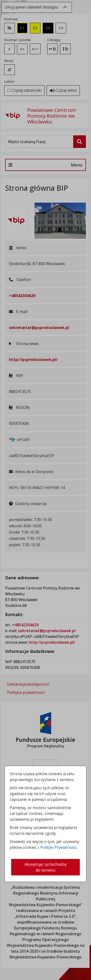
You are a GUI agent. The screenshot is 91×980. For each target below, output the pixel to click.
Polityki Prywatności (58, 847)
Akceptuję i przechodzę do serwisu (45, 867)
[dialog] (45, 490)
